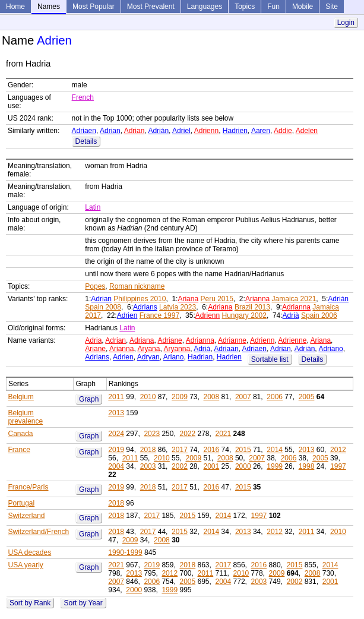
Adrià (291, 315)
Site (332, 7)
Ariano (174, 357)
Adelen (307, 131)
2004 (116, 466)
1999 (275, 466)
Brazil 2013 (252, 307)
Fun (273, 7)
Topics (245, 7)
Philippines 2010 (140, 299)
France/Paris (29, 487)
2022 (187, 434)
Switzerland (27, 516)
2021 (224, 434)
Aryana (148, 349)
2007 (243, 397)
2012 (338, 450)
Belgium (21, 397)
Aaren (261, 131)
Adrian (110, 131)
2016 (212, 450)
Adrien (127, 315)
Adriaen (84, 131)
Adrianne (232, 340)
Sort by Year (83, 603)
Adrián (158, 131)
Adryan (148, 357)
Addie (283, 131)
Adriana (220, 307)
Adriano (330, 349)
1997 (338, 466)
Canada (21, 434)
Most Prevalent (151, 7)
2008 (212, 397)
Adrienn (206, 131)
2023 (152, 434)
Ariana (188, 299)
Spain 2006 (319, 315)
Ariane (95, 349)
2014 (275, 450)
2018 (148, 450)
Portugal (22, 503)
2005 (307, 397)
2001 (212, 466)
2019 (116, 450)
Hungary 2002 (244, 315)
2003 (148, 466)
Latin (93, 207)
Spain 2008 (103, 307)
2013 (116, 413)
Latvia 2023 (178, 307)
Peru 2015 (216, 299)
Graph (89, 399)
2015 (243, 450)
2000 (243, 466)
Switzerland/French (39, 532)
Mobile (303, 7)
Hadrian (200, 357)
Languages (205, 7)
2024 (116, 434)
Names (49, 7)
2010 (148, 397)
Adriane (170, 340)
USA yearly (26, 565)
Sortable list (270, 359)
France (19, 450)
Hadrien (235, 131)
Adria (93, 340)
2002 (180, 466)
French (83, 97)
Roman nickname (137, 286)
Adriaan (226, 349)
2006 (275, 397)
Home (15, 7)
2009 (180, 397)
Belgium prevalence (26, 417)
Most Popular (94, 7)
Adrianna (296, 307)
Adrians (145, 307)
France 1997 (159, 315)
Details (86, 141)
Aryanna (177, 349)
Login (346, 23)
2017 (180, 450)
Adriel (181, 131)
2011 (116, 397)
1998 (307, 466)
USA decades (30, 552)
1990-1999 (125, 552)
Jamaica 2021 (294, 299)
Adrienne (292, 340)
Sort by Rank (30, 603)
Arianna (257, 299)
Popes (95, 286)
